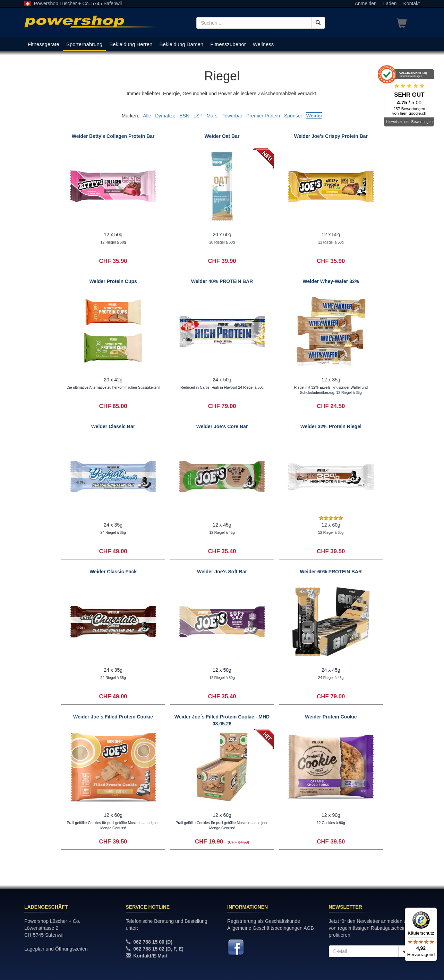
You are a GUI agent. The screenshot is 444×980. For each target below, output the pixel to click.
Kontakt (412, 3)
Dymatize (165, 116)
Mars (212, 116)
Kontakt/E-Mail (150, 956)
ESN (184, 116)
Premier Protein (263, 116)
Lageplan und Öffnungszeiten (56, 949)
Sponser (293, 116)
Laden (390, 3)
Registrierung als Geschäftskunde (264, 921)
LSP (198, 116)
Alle (147, 116)
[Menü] (433, 912)
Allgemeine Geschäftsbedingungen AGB (271, 928)
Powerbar (232, 116)
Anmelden (366, 3)
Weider (314, 116)
